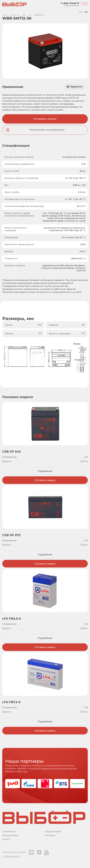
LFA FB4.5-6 (12, 619)
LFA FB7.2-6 (11, 702)
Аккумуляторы (10, 835)
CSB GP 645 (11, 452)
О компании (9, 831)
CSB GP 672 (11, 535)
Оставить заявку (45, 480)
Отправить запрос (45, 119)
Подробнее (45, 471)
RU (86, 12)
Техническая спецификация (47, 130)
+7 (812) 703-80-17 (70, 3)
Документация (53, 831)
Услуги (6, 839)
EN (81, 12)
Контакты (50, 835)
